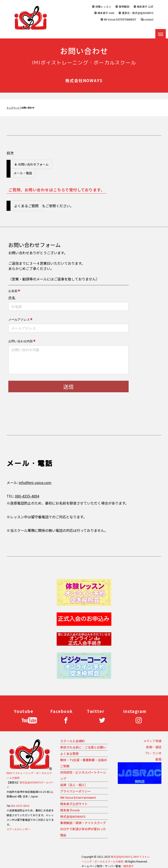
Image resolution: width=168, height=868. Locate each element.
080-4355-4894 (27, 496)
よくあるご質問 (26, 206)
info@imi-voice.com (35, 482)
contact (147, 19)
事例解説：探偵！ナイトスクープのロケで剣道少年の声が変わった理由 (83, 829)
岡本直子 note (104, 13)
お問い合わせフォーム (31, 164)
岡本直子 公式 (143, 6)
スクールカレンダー (18, 829)
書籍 (158, 759)
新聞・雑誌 (154, 747)
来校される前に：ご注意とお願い (83, 747)
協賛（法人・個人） (74, 785)
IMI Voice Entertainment (78, 797)
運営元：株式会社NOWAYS (136, 13)
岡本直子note (70, 810)
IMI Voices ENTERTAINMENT (118, 19)
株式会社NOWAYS (73, 816)
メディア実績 (152, 741)
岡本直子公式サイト (74, 804)
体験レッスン (102, 6)
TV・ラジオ (153, 753)
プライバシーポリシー (75, 791)
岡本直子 (129, 866)
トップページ (13, 108)
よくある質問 (69, 754)
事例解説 (122, 6)
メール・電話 (23, 173)
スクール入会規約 (72, 741)
